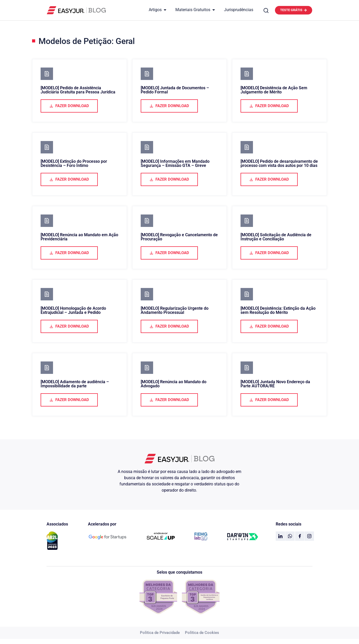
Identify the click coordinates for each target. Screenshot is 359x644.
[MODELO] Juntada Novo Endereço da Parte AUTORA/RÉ (275, 384)
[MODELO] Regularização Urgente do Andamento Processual (175, 310)
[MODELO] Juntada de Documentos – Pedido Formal (175, 90)
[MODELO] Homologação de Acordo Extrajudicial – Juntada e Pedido (73, 310)
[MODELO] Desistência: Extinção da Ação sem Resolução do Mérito (278, 310)
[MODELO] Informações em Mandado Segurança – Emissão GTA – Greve (175, 163)
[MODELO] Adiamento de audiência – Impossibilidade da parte (75, 384)
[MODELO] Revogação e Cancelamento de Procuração (179, 237)
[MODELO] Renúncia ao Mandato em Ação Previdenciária (79, 237)
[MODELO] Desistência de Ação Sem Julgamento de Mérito (274, 90)
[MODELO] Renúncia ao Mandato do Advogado (174, 384)
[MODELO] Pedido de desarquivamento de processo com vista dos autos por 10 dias (279, 163)
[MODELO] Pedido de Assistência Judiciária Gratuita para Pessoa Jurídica (78, 90)
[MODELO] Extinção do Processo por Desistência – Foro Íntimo (74, 163)
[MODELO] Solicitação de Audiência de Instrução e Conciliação (276, 237)
